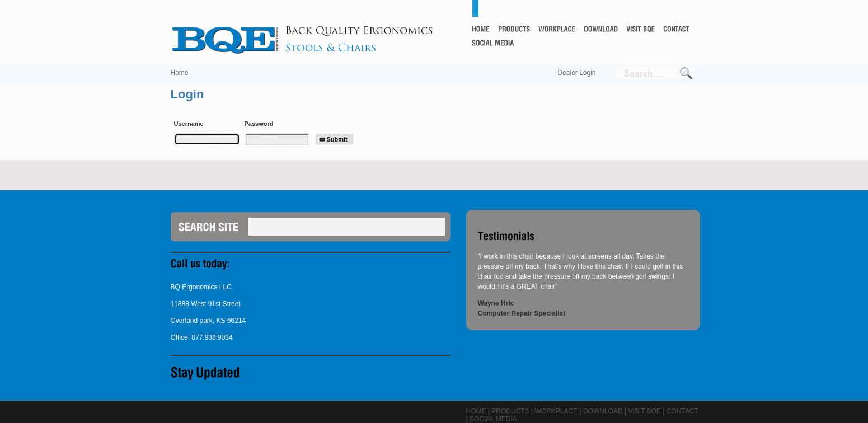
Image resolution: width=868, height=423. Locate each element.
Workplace (556, 411)
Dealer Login (576, 73)
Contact (682, 411)
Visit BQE (644, 411)
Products (510, 411)
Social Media (493, 419)
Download (603, 411)
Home (180, 73)
